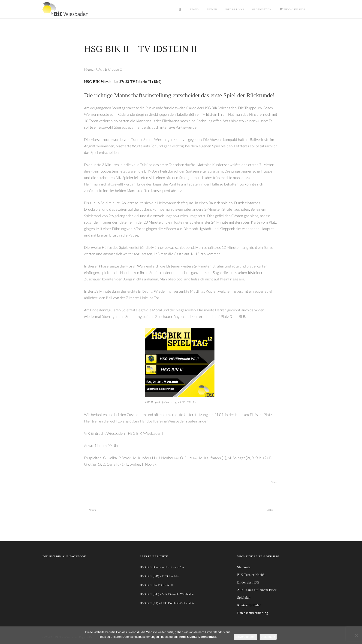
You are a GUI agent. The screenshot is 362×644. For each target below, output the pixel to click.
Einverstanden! (246, 637)
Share (275, 482)
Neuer (90, 510)
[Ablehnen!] (356, 635)
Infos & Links (235, 9)
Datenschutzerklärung (253, 613)
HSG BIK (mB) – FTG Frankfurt (160, 576)
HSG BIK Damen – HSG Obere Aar (162, 567)
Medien (212, 9)
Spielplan (244, 598)
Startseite (244, 567)
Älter (273, 510)
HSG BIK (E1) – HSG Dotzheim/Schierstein (167, 603)
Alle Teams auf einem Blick (257, 590)
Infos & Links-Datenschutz (197, 637)
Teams (194, 9)
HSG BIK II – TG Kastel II (157, 585)
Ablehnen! (268, 637)
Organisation (262, 9)
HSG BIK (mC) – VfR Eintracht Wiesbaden (167, 594)
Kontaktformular (249, 605)
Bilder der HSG (248, 582)
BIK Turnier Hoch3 (251, 575)
